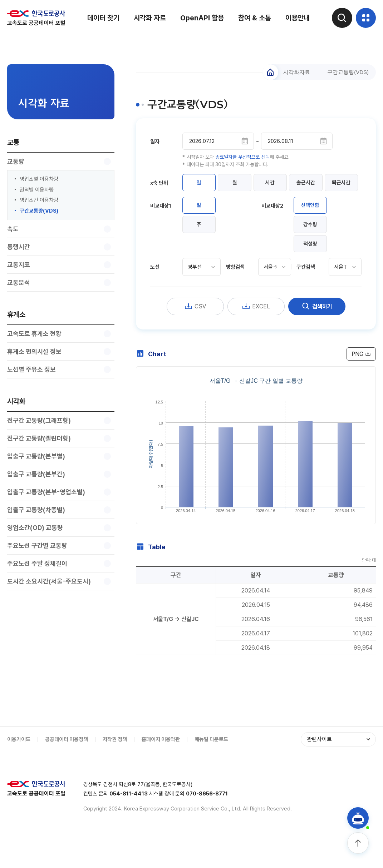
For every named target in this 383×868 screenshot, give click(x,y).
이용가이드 (19, 766)
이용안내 (296, 18)
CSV (195, 331)
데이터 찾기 (102, 18)
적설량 (311, 267)
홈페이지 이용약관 (161, 766)
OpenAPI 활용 (201, 18)
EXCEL (256, 331)
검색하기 (317, 331)
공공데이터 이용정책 (67, 766)
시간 (276, 184)
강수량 (311, 247)
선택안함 (311, 227)
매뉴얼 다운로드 (211, 766)
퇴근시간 (200, 204)
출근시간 (314, 184)
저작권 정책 (115, 766)
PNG (360, 378)
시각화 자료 (149, 18)
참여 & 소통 (254, 18)
